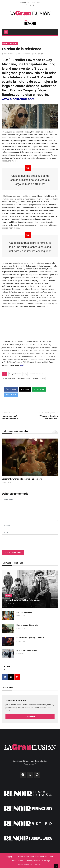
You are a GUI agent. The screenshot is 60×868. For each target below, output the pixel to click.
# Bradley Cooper (24, 378)
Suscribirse (30, 717)
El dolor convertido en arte (27, 625)
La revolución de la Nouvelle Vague (23, 600)
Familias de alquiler (24, 612)
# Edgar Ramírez (15, 374)
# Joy (25, 374)
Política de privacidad (32, 861)
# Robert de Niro (39, 378)
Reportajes (14, 43)
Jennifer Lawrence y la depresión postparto (22, 479)
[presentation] (20, 541)
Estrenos (5, 43)
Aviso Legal (46, 861)
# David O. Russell (9, 378)
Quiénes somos (17, 861)
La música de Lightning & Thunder (30, 638)
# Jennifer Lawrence (36, 374)
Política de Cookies (25, 865)
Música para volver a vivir (27, 650)
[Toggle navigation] (6, 32)
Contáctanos (39, 865)
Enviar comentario (13, 553)
